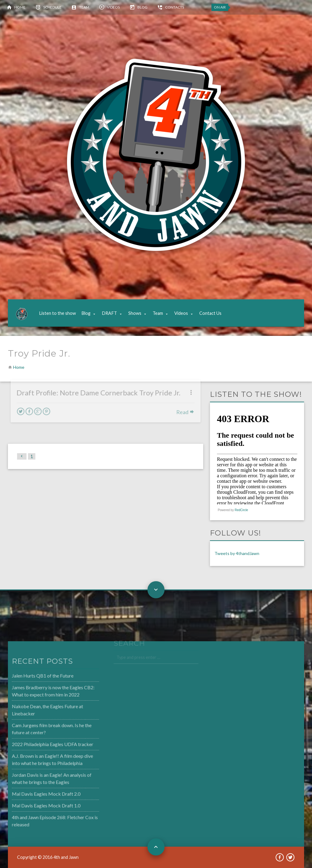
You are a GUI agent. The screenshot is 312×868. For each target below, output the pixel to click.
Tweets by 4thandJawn (237, 553)
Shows (135, 313)
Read (184, 402)
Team (84, 7)
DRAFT (109, 313)
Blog (142, 7)
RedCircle (241, 510)
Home (20, 7)
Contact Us (210, 313)
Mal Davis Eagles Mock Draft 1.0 (34, 803)
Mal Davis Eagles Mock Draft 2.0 (34, 792)
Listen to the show (57, 313)
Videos (113, 7)
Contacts (175, 7)
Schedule (52, 7)
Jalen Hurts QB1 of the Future (30, 678)
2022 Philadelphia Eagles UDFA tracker (40, 744)
